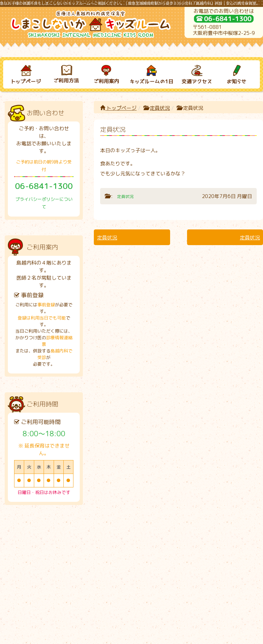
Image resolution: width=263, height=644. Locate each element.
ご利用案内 (105, 536)
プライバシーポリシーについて (131, 615)
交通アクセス (189, 536)
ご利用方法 (63, 536)
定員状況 (160, 108)
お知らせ (231, 536)
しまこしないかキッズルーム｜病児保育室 (125, 637)
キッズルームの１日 (147, 536)
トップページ (118, 108)
